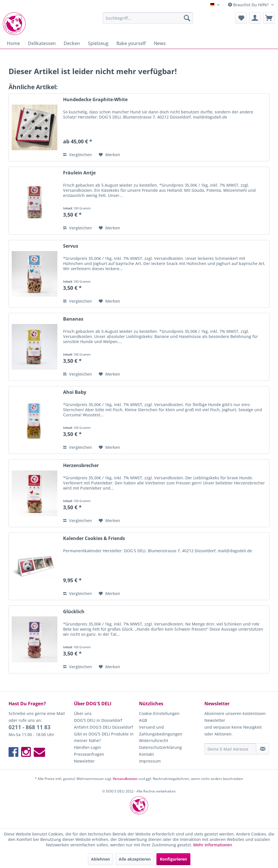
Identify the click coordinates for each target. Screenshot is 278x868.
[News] (160, 43)
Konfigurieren (173, 859)
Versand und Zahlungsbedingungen (161, 731)
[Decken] (72, 43)
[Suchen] (187, 18)
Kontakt (146, 754)
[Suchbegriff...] (148, 18)
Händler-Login (87, 747)
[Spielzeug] (98, 43)
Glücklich (74, 612)
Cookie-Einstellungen (159, 713)
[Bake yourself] (131, 43)
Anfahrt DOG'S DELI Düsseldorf (103, 727)
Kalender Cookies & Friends (94, 538)
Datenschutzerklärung (160, 747)
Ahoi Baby (75, 392)
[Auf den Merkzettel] (109, 155)
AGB (143, 720)
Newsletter (84, 761)
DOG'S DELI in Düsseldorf (98, 720)
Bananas (73, 319)
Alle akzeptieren (135, 859)
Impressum (150, 761)
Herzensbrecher (81, 465)
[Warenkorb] (269, 18)
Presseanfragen (89, 754)
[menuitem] (148, 18)
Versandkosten (125, 779)
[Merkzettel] (241, 18)
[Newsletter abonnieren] (263, 749)
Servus (71, 246)
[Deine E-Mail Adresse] (230, 749)
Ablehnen (100, 859)
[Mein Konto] (255, 18)
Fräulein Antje (79, 173)
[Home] (13, 43)
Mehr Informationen (213, 845)
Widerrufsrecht (154, 740)
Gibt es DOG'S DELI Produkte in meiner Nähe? (104, 737)
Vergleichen (77, 155)
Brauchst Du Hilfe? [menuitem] (249, 5)
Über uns (83, 713)
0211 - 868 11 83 (30, 727)
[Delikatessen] (42, 43)
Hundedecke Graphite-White (95, 100)
